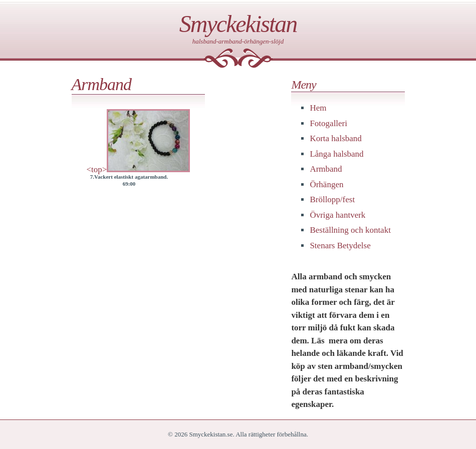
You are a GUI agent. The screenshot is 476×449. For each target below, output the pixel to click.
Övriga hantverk (337, 215)
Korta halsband (335, 138)
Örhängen (326, 184)
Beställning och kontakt (350, 230)
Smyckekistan (238, 24)
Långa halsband (336, 154)
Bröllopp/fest (332, 199)
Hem (318, 108)
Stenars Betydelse (340, 246)
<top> (97, 169)
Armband (326, 169)
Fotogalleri (328, 123)
